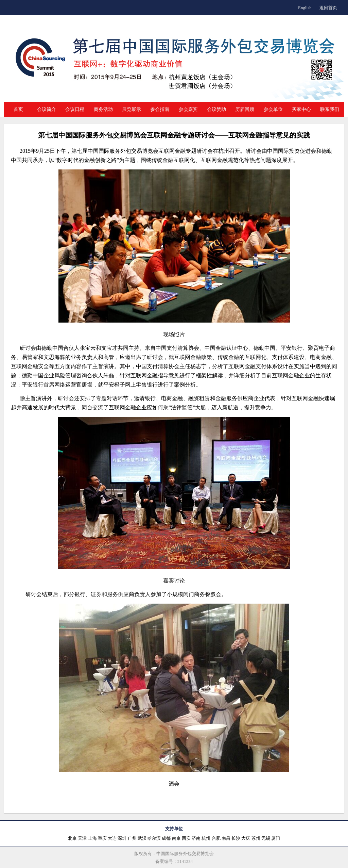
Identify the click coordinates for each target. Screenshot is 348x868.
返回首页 (328, 8)
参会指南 (160, 109)
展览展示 (132, 109)
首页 (18, 109)
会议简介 (47, 109)
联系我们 (330, 109)
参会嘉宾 (188, 109)
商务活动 (103, 109)
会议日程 (75, 109)
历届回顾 (245, 109)
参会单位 (273, 109)
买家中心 (301, 109)
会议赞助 (216, 109)
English (305, 8)
